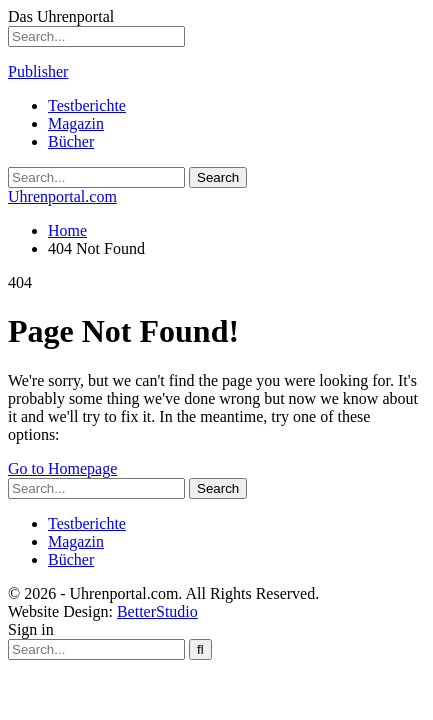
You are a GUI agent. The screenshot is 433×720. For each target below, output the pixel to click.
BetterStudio (157, 611)
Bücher (71, 141)
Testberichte (87, 105)
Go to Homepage (62, 468)
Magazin (76, 123)
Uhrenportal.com (62, 196)
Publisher (38, 71)
